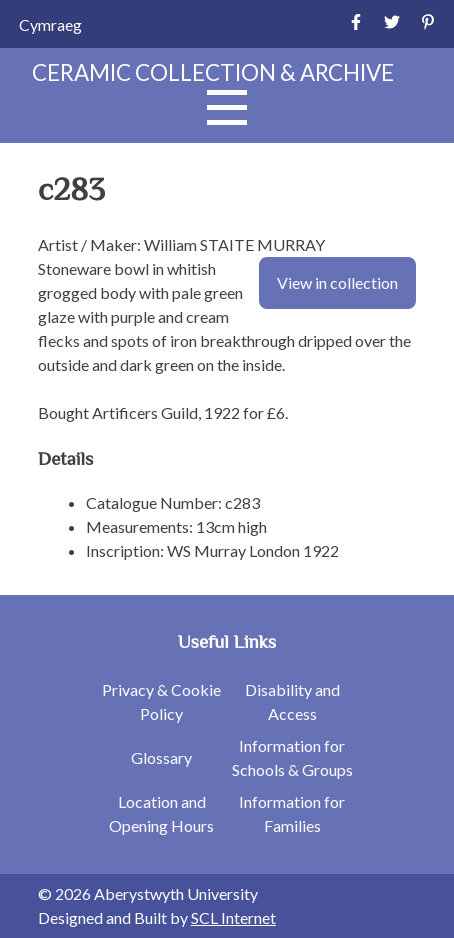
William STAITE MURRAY (234, 244)
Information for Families (292, 813)
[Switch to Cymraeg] (50, 24)
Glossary (161, 757)
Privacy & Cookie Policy (161, 701)
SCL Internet (233, 917)
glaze (56, 316)
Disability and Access (292, 701)
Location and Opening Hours (161, 813)
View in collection (337, 282)
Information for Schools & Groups (292, 757)
